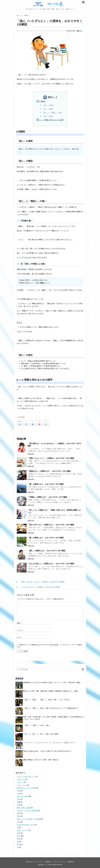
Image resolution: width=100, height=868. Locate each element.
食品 (19, 844)
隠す (55, 97)
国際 (19, 802)
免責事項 (48, 862)
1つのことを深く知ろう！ (26, 777)
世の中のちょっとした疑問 (26, 788)
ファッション (22, 785)
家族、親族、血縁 (23, 808)
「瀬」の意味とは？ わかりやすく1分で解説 (46, 538)
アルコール (21, 779)
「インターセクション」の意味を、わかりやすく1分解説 (38, 587)
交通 (19, 791)
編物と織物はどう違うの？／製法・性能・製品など (41, 760)
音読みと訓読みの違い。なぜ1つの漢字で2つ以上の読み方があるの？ (48, 751)
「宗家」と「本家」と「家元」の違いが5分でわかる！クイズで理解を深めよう (51, 708)
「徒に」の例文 (48, 116)
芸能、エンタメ (22, 830)
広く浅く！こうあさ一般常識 (27, 811)
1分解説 (42, 102)
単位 (19, 799)
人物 (19, 794)
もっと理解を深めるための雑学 (51, 120)
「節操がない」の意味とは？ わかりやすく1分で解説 (49, 471)
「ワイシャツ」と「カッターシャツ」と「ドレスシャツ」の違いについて (49, 743)
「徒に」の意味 (48, 105)
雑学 (19, 839)
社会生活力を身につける (26, 825)
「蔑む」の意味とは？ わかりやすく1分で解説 (46, 551)
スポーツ (20, 782)
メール (20, 630)
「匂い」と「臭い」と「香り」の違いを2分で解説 (41, 734)
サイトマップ (40, 862)
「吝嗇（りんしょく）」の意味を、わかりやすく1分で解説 (51, 458)
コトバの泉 (48, 865)
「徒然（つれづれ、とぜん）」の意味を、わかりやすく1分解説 (40, 582)
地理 (19, 805)
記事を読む (31, 454)
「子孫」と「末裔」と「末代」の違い (37, 725)
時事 (19, 813)
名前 (19, 623)
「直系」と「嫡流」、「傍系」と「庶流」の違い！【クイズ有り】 (47, 700)
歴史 (19, 816)
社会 (19, 822)
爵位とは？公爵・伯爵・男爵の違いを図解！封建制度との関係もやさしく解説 (51, 691)
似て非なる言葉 (22, 796)
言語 (81, 31)
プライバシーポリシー (59, 862)
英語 (19, 833)
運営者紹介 (71, 862)
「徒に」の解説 (48, 109)
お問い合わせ (30, 862)
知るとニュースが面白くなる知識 (29, 819)
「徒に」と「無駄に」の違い (52, 113)
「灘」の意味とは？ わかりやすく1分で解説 (46, 484)
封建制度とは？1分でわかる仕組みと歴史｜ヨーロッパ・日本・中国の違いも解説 (52, 682)
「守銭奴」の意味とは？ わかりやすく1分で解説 (47, 497)
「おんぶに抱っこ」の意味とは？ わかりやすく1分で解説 (51, 564)
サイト (19, 637)
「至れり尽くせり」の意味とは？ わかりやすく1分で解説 (51, 525)
